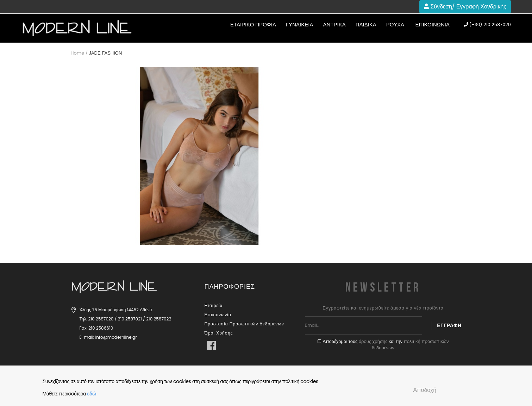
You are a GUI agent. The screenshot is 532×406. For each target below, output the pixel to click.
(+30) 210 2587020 (487, 25)
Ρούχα (395, 24)
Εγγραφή (449, 325)
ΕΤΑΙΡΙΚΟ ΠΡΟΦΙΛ (253, 24)
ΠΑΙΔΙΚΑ (366, 24)
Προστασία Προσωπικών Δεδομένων (244, 324)
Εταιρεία (214, 305)
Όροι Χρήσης (219, 333)
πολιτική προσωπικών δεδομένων (410, 345)
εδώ (92, 394)
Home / (79, 53)
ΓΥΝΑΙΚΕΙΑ (299, 24)
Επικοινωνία (433, 24)
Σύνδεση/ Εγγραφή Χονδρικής (465, 7)
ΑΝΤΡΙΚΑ (334, 24)
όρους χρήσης (373, 341)
